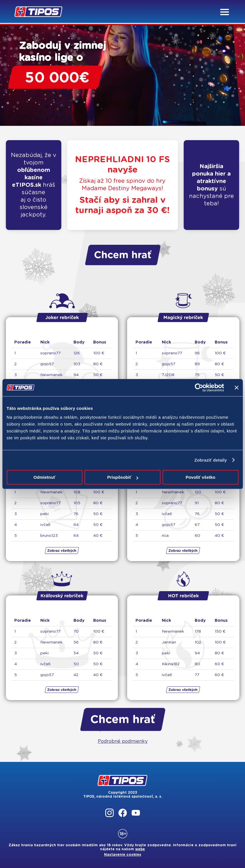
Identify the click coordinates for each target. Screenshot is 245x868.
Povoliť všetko (200, 477)
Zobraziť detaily (211, 460)
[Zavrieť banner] (236, 388)
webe (140, 849)
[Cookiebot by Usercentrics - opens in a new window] (199, 388)
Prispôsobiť (123, 477)
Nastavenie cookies (123, 855)
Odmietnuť (44, 477)
